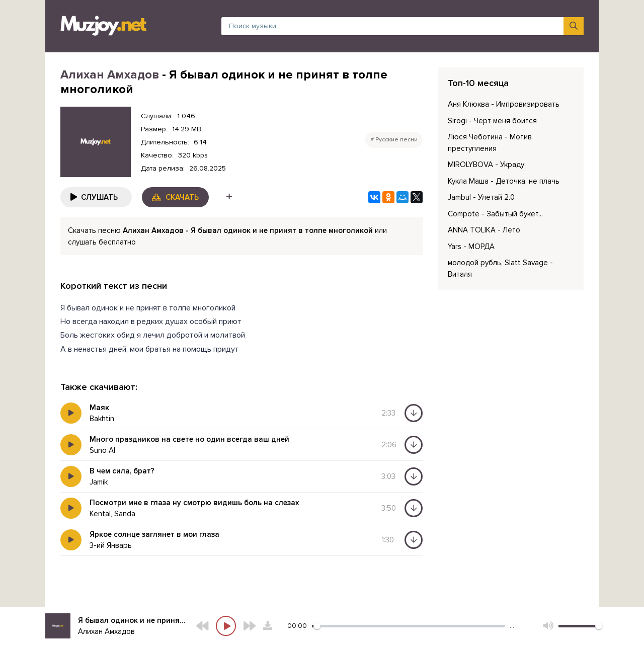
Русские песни (396, 140)
